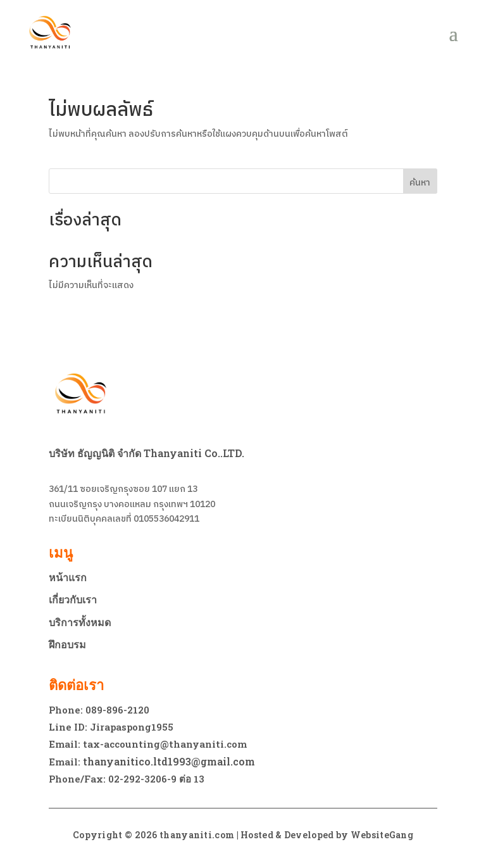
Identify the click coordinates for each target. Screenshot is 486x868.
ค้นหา (420, 183)
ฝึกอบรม (67, 645)
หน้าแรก (68, 577)
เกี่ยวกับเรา (73, 600)
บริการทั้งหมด (80, 622)
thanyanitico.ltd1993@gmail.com (169, 761)
